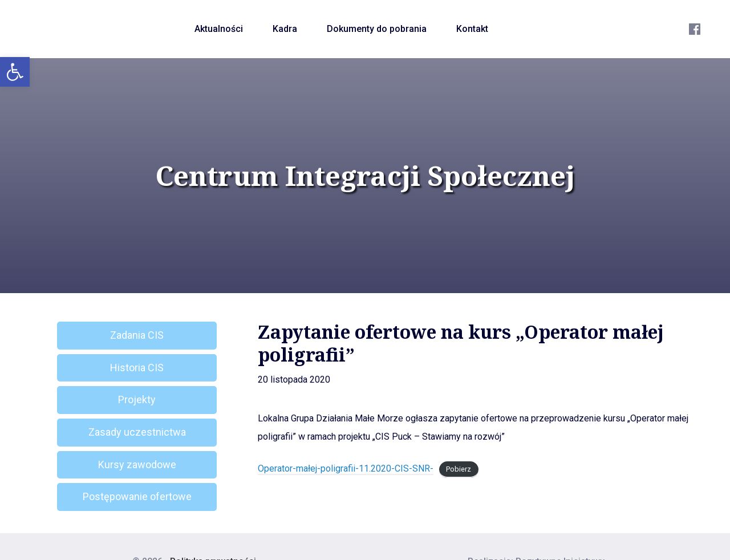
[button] (15, 72)
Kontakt (472, 29)
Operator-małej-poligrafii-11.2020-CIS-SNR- (346, 468)
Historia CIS (137, 368)
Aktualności (219, 29)
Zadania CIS (137, 335)
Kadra (285, 29)
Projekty (137, 399)
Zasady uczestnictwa (137, 432)
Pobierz (459, 469)
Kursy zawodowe (137, 464)
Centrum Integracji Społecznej (365, 176)
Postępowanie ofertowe (137, 496)
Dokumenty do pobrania (377, 29)
